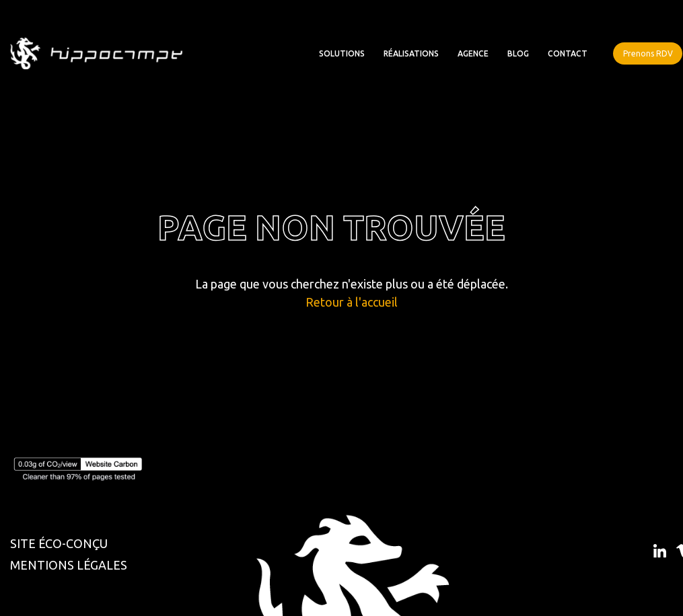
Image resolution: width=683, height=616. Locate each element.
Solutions (342, 53)
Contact (568, 53)
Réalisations (411, 53)
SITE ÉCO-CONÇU (59, 543)
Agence (473, 53)
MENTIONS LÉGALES (69, 565)
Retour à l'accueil (352, 302)
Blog (518, 53)
